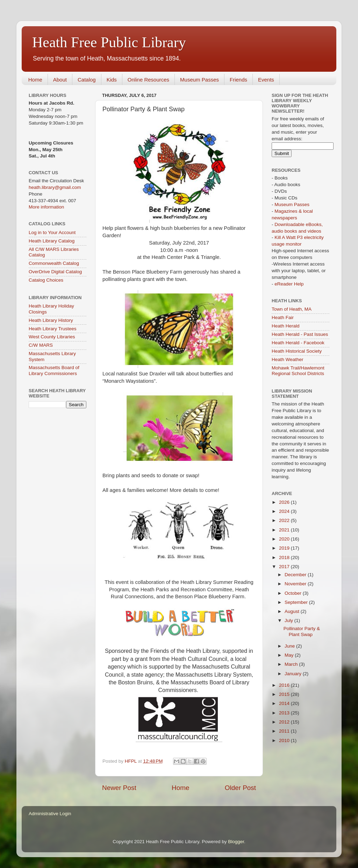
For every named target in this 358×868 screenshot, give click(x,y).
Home (35, 80)
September (297, 602)
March (292, 664)
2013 (285, 713)
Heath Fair (283, 317)
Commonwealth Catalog (54, 263)
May (290, 655)
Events (266, 80)
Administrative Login (50, 814)
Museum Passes (199, 80)
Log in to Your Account (52, 232)
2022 (285, 520)
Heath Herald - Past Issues (300, 334)
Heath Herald (286, 326)
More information (46, 207)
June (290, 646)
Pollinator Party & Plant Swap (302, 631)
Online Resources (148, 80)
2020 (285, 539)
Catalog (87, 80)
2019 (285, 548)
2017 (285, 567)
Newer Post (119, 788)
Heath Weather (288, 359)
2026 (285, 502)
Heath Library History (51, 320)
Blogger (236, 842)
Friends (238, 80)
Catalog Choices (46, 280)
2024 (285, 511)
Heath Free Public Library (109, 42)
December (296, 575)
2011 (285, 731)
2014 (285, 703)
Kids (112, 80)
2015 (285, 694)
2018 (285, 558)
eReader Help (289, 284)
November (296, 584)
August (293, 611)
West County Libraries (52, 337)
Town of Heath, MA (292, 309)
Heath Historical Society (297, 351)
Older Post (240, 788)
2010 (285, 740)
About (60, 80)
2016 (285, 685)
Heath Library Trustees (53, 329)
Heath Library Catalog (52, 241)
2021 (285, 530)
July (289, 620)
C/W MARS (41, 345)
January (294, 674)
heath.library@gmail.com (55, 187)
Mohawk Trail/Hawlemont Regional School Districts (298, 371)
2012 (285, 722)
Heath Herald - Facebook (298, 343)
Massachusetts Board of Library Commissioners (54, 370)
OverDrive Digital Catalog (55, 272)
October (294, 593)
